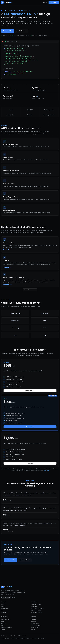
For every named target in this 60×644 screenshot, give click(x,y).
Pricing (3, 606)
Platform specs (5, 608)
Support (33, 621)
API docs (14, 597)
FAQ (2, 625)
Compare (4, 623)
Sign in (45, 3)
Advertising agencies (37, 612)
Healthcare (34, 606)
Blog (2, 621)
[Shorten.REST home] (7, 2)
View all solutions (29, 290)
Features (4, 604)
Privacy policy (35, 623)
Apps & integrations (6, 627)
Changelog (4, 612)
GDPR (33, 629)
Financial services (36, 604)
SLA (2, 610)
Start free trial (54, 3)
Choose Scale (30, 427)
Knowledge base (6, 619)
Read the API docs (25, 560)
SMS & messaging (36, 610)
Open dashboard (6, 597)
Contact (33, 619)
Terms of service (36, 625)
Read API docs (21, 31)
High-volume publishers (38, 608)
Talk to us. (46, 470)
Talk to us (30, 463)
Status (3, 629)
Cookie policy (35, 627)
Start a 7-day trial (30, 391)
